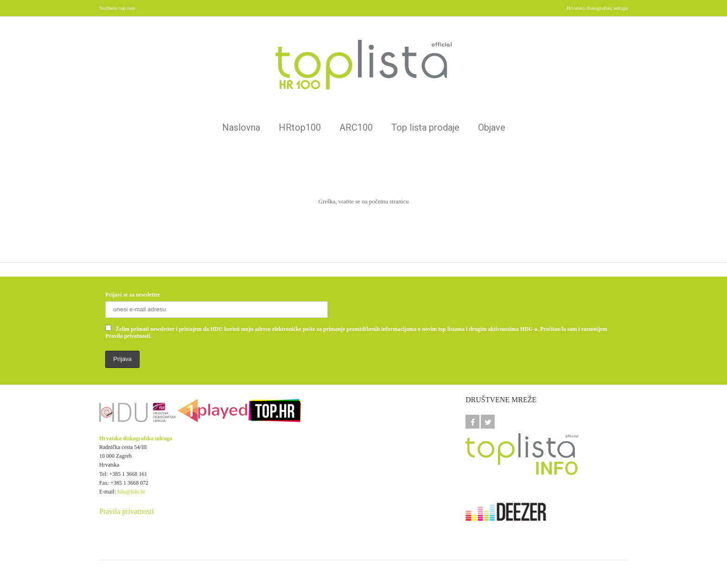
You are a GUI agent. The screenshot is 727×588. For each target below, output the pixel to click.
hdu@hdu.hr (131, 492)
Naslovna (241, 127)
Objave (492, 127)
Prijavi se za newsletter (133, 295)
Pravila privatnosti (127, 511)
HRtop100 (300, 127)
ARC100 (356, 127)
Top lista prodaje (425, 127)
